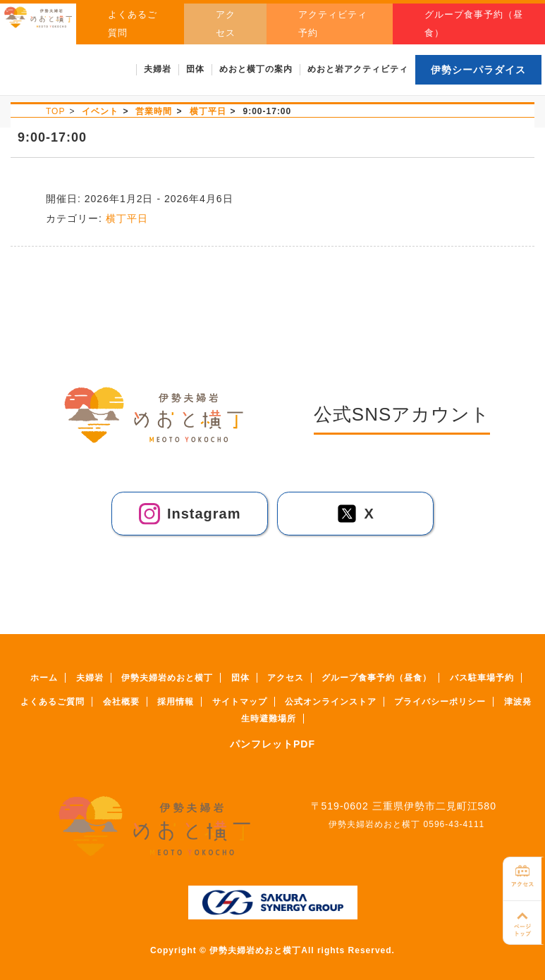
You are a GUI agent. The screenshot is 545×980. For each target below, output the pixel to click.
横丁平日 (208, 111)
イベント (100, 111)
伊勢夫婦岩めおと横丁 (167, 678)
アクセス (254, 24)
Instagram (184, 514)
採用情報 (176, 702)
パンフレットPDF (272, 744)
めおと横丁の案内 (256, 69)
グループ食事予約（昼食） (476, 24)
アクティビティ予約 (350, 24)
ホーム (44, 678)
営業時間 (154, 111)
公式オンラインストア (331, 702)
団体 (240, 678)
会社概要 (121, 702)
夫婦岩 (90, 678)
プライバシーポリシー (440, 702)
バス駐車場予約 (482, 678)
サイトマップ (240, 702)
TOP (55, 111)
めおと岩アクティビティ (358, 69)
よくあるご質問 (164, 24)
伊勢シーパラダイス (478, 70)
